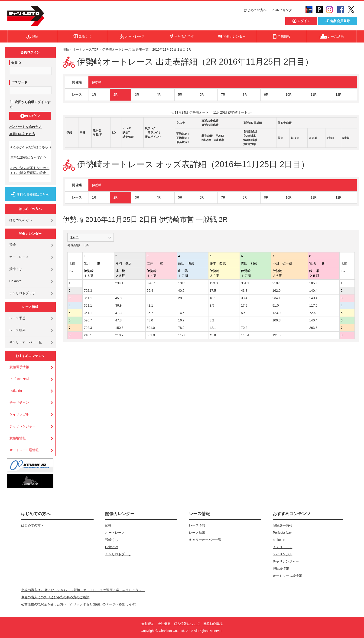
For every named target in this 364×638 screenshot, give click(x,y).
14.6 (181, 313)
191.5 (182, 283)
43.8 (244, 291)
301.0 (151, 328)
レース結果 (17, 330)
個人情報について (187, 624)
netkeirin (16, 391)
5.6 (243, 313)
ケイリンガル (19, 414)
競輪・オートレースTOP (81, 49)
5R (180, 95)
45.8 (119, 298)
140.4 (313, 291)
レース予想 (17, 318)
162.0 (277, 291)
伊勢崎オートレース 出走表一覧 (125, 49)
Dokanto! (16, 281)
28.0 (181, 298)
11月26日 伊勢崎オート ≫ (232, 112)
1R (94, 95)
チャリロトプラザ (22, 293)
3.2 (212, 320)
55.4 (150, 291)
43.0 (150, 320)
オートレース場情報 (24, 450)
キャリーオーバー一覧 (26, 342)
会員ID (16, 63)
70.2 (244, 328)
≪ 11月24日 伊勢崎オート (190, 112)
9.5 (212, 305)
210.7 (119, 335)
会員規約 (148, 624)
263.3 (313, 328)
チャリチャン (19, 402)
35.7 (150, 313)
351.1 (245, 283)
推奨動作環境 (213, 624)
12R (338, 95)
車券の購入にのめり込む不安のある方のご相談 (55, 597)
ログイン (30, 116)
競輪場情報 (18, 438)
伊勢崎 (97, 82)
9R (266, 95)
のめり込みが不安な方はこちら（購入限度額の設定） (30, 170)
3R (137, 95)
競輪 (13, 245)
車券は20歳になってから (29, 157)
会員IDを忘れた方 (22, 134)
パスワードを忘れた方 (26, 127)
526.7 (151, 283)
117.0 (313, 305)
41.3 (119, 313)
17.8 (244, 305)
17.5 (213, 291)
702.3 (88, 291)
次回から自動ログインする (30, 104)
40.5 (181, 291)
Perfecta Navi (19, 379)
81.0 (276, 305)
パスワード (19, 82)
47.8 (119, 320)
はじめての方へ (255, 10)
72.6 (312, 313)
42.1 (150, 305)
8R (245, 95)
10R (289, 95)
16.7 (181, 320)
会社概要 (164, 624)
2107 (276, 283)
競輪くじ (16, 269)
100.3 (277, 320)
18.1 (213, 298)
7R (223, 95)
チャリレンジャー (23, 426)
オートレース (19, 257)
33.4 (244, 298)
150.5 (119, 328)
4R (159, 95)
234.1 (119, 283)
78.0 (181, 328)
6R (202, 95)
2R (116, 95)
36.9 (119, 305)
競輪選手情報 (19, 367)
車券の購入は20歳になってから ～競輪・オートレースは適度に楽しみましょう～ (83, 590)
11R (314, 95)
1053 (313, 283)
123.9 (214, 283)
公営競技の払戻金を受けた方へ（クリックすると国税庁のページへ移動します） (80, 604)
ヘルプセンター (284, 10)
